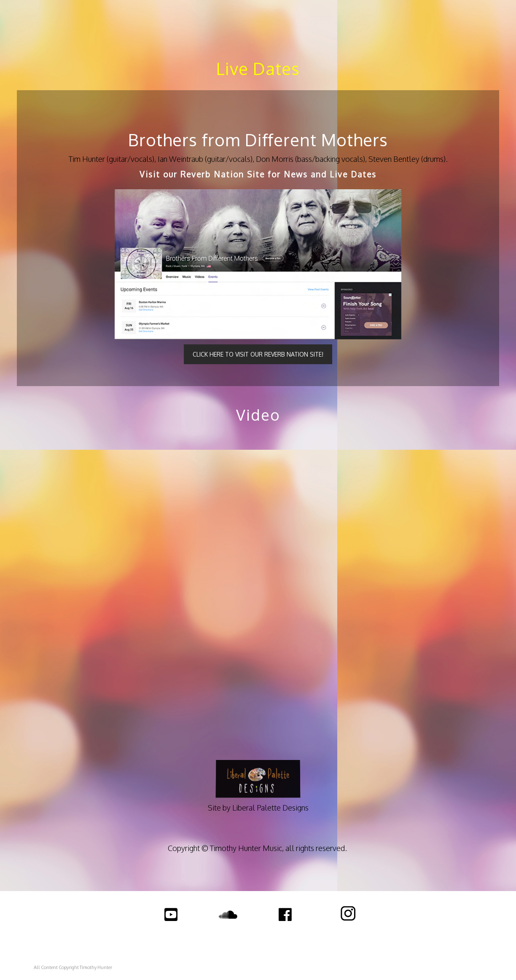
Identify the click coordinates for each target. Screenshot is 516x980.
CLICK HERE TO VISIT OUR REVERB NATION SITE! (258, 354)
